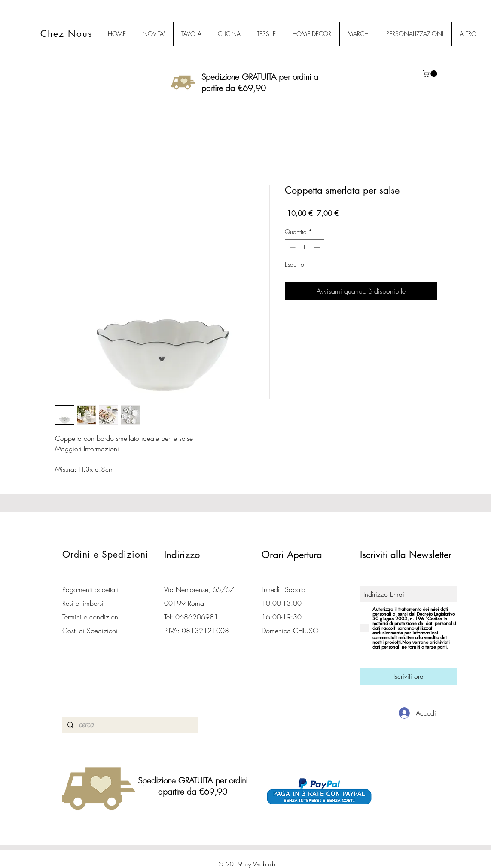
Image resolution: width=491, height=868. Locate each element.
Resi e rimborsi (83, 603)
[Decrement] (291, 247)
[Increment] (318, 247)
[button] (431, 74)
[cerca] (129, 725)
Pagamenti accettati (90, 589)
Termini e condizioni (91, 617)
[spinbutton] (305, 247)
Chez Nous (67, 34)
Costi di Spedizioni (91, 631)
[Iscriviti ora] (409, 676)
